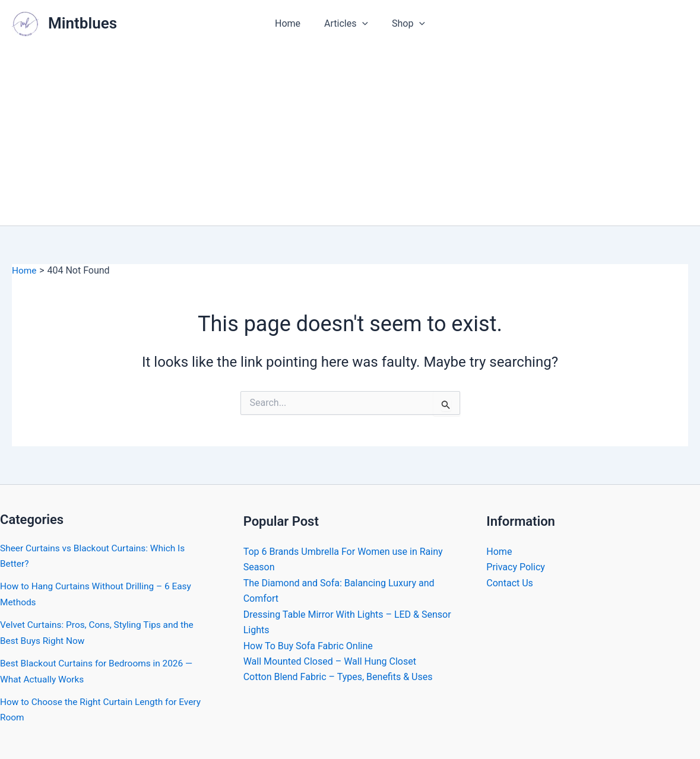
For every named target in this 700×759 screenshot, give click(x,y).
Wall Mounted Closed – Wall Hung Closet (330, 661)
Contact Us (510, 583)
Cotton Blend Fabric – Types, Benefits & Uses (338, 677)
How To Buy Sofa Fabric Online (308, 645)
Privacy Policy (516, 567)
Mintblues (83, 23)
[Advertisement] (350, 136)
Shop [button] (404, 24)
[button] (362, 24)
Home (292, 23)
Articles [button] (346, 24)
